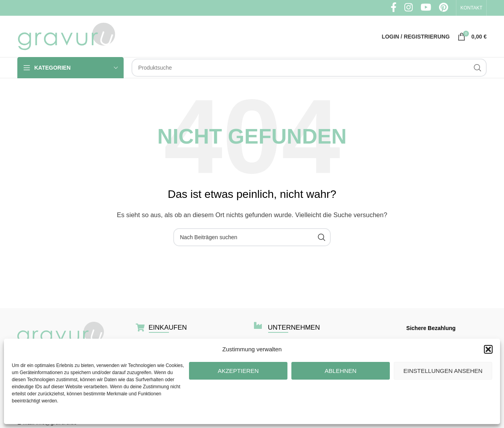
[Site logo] (67, 36)
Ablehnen (341, 371)
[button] (488, 349)
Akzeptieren (238, 371)
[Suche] (309, 68)
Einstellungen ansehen (443, 371)
